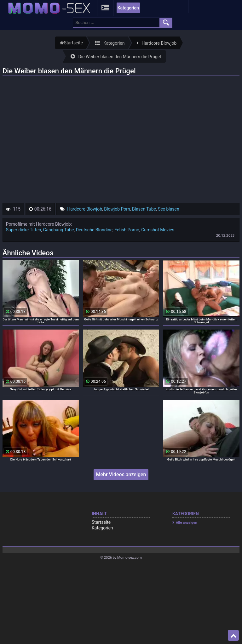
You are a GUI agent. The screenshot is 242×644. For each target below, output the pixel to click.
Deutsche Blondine (94, 230)
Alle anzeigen (187, 523)
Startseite (101, 522)
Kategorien (128, 8)
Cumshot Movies (158, 230)
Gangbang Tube (59, 230)
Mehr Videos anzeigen (121, 475)
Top (233, 636)
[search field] (116, 23)
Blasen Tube (144, 209)
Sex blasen (168, 209)
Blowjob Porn (117, 209)
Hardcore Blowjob (85, 209)
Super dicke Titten (24, 230)
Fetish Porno (127, 230)
